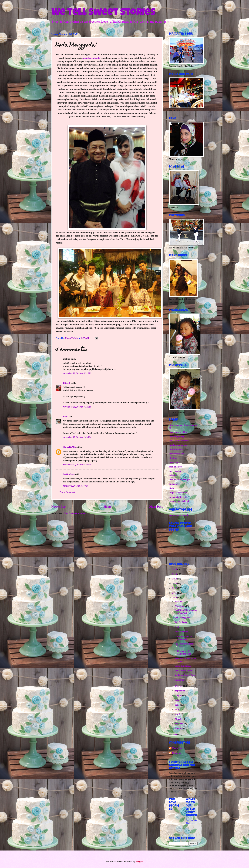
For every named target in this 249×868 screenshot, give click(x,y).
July (177, 700)
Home (107, 507)
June (178, 705)
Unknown (177, 753)
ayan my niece (176, 467)
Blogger (139, 862)
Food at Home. (181, 632)
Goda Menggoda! (182, 618)
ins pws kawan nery (178, 493)
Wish (177, 627)
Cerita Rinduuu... (183, 666)
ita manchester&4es (178, 497)
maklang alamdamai (179, 445)
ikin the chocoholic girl (180, 501)
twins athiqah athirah (179, 441)
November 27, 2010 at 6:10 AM (77, 465)
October (179, 686)
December (180, 602)
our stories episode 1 (178, 515)
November (180, 606)
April (178, 714)
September (180, 691)
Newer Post (59, 507)
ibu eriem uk (175, 471)
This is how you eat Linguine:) (183, 638)
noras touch (174, 462)
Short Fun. (179, 680)
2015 (175, 574)
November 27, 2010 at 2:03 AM (77, 437)
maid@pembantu (92, 58)
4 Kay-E (67, 383)
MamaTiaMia (69, 447)
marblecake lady (177, 454)
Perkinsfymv (69, 474)
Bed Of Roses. (181, 622)
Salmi (65, 417)
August (179, 695)
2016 (175, 569)
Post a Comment (67, 492)
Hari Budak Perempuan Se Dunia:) (186, 612)
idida (171, 488)
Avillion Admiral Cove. (185, 675)
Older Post (156, 507)
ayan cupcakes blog (178, 432)
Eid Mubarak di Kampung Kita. (183, 652)
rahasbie (173, 475)
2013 (175, 584)
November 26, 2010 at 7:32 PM (77, 407)
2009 (175, 734)
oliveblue (173, 458)
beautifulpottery (177, 436)
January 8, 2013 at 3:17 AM (76, 486)
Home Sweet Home (183, 671)
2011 (175, 593)
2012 (175, 588)
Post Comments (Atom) (75, 513)
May (177, 710)
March (178, 719)
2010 (175, 598)
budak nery (174, 484)
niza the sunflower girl (179, 480)
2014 (175, 579)
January (179, 728)
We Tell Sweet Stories (103, 13)
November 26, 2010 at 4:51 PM (77, 373)
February (180, 724)
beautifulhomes (176, 449)
